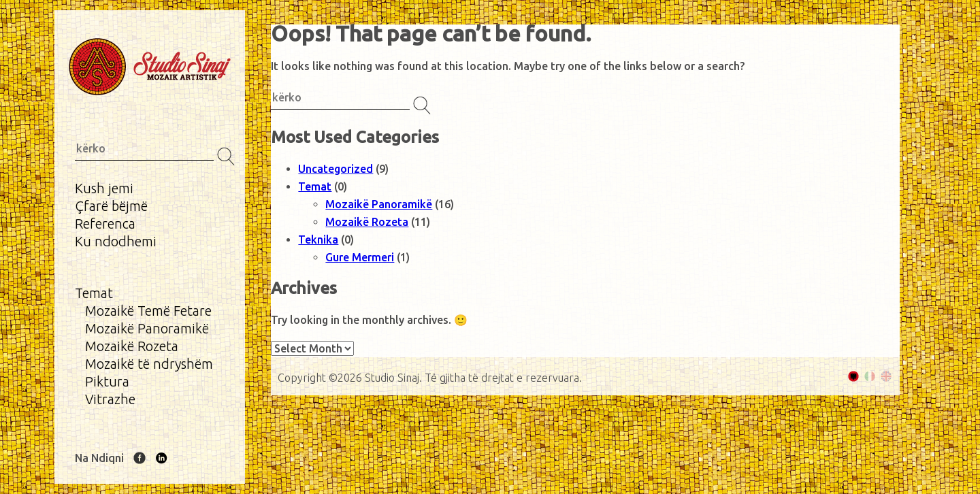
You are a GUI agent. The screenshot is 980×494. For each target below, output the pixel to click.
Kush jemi (104, 188)
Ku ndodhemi (116, 241)
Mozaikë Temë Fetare (148, 311)
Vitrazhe (110, 399)
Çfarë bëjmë (111, 206)
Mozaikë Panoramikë (147, 328)
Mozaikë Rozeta (132, 346)
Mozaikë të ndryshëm (149, 364)
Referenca (105, 224)
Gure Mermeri (360, 257)
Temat (94, 293)
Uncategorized (336, 169)
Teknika (318, 240)
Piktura (107, 381)
